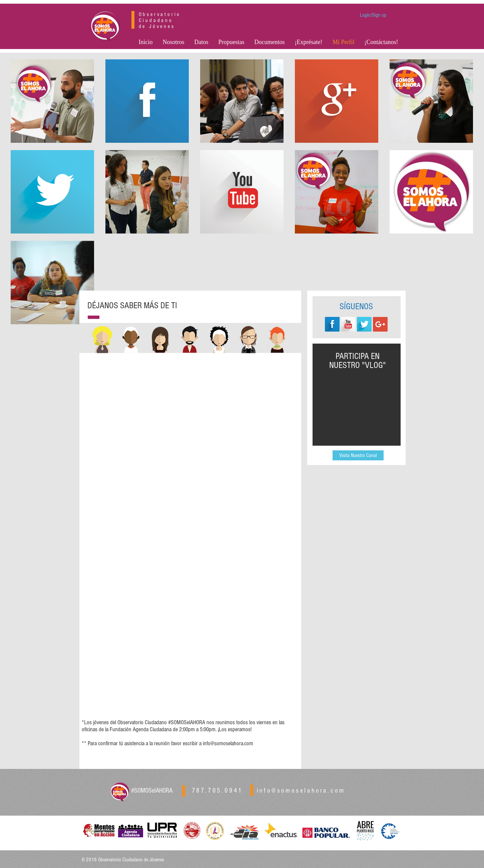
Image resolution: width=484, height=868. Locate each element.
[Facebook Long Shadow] (332, 324)
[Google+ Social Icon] (380, 324)
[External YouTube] (357, 406)
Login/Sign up (373, 15)
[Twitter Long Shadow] (364, 324)
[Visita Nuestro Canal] (358, 455)
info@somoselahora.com (228, 743)
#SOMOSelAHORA (152, 791)
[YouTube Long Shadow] (348, 324)
